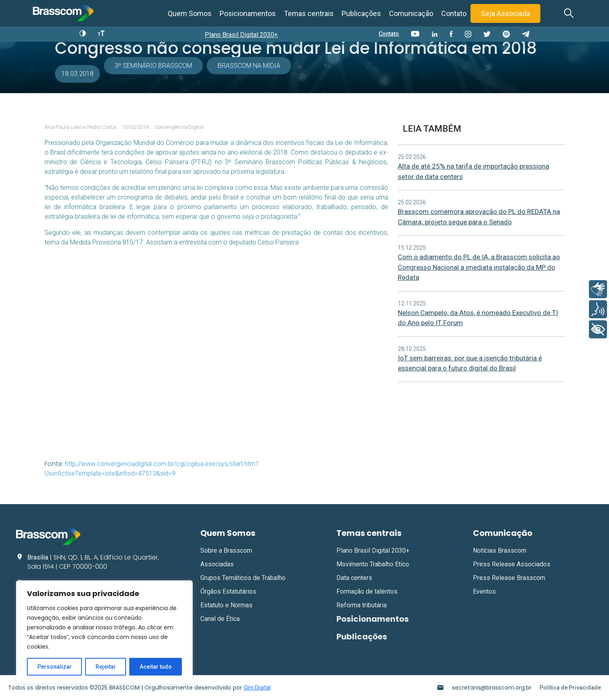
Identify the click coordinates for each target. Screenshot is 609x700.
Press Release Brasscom (509, 578)
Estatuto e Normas (226, 605)
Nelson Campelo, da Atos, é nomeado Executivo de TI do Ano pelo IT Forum (478, 318)
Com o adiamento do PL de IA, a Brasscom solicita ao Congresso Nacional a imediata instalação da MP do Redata (479, 267)
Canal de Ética (220, 619)
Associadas (217, 564)
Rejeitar (106, 667)
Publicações (361, 13)
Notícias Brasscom (500, 550)
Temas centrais (309, 13)
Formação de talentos (367, 591)
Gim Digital (257, 688)
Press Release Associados (512, 564)
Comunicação (411, 13)
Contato (454, 13)
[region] (104, 632)
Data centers (354, 578)
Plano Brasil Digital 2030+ (241, 35)
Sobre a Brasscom (226, 550)
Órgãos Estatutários (228, 591)
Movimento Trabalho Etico (373, 564)
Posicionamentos (248, 13)
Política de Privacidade (570, 688)
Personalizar (55, 667)
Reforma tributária (362, 605)
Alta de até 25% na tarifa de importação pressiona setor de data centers (474, 171)
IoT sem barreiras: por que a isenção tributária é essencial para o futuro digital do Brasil (470, 363)
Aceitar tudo (156, 667)
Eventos (484, 591)
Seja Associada (505, 13)
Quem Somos (190, 13)
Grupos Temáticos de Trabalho (243, 578)
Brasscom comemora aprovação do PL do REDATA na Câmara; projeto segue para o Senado (479, 217)
